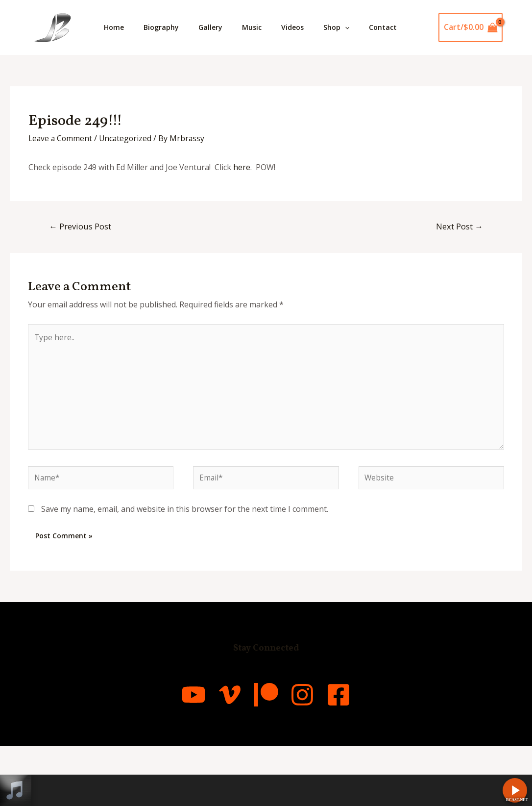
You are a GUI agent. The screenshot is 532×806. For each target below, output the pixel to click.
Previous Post (81, 281)
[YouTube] (168, 755)
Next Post (459, 281)
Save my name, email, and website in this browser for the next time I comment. (185, 569)
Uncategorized (128, 193)
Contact (120, 82)
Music (266, 27)
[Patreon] (266, 755)
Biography (167, 27)
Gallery (220, 27)
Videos (310, 27)
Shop (358, 27)
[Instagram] (315, 755)
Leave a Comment (61, 193)
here (242, 222)
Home (116, 27)
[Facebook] (364, 755)
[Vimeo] (217, 755)
